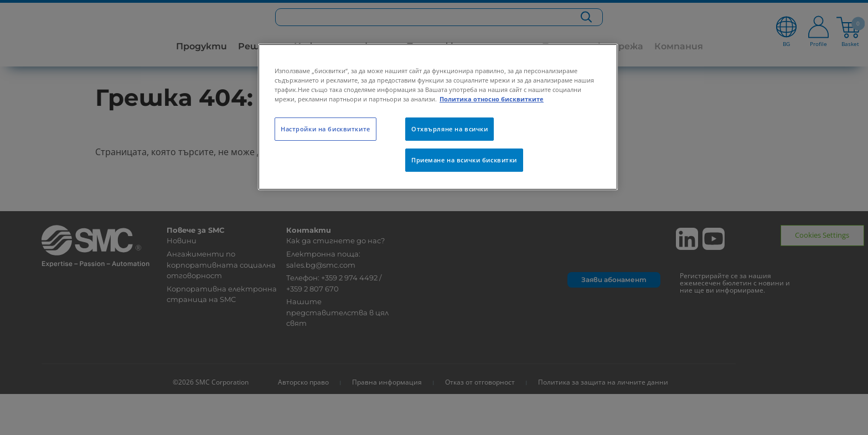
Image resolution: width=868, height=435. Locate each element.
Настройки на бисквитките (325, 129)
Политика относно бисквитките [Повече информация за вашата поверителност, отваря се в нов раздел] (492, 99)
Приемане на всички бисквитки (464, 160)
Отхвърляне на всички (449, 129)
